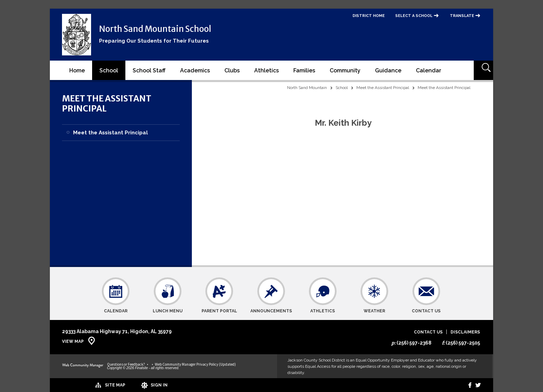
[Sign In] (129, 385)
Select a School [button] (414, 16)
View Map (73, 341)
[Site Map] (82, 385)
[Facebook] (465, 385)
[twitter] (476, 385)
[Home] (77, 70)
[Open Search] (483, 70)
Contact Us (428, 332)
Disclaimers (465, 332)
